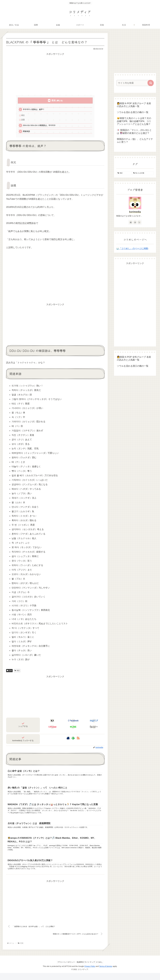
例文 (23, 116)
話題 (23, 121)
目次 (54, 100)
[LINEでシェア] (73, 729)
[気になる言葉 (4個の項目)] (143, 173)
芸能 (9, 672)
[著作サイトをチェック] (68, 740)
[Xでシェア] (52, 723)
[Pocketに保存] (52, 729)
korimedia (135, 212)
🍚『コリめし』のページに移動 (132, 248)
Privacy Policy (90, 973)
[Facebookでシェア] (73, 723)
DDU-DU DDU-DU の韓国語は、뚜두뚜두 (41, 127)
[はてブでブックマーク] (94, 723)
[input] (133, 83)
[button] (94, 729)
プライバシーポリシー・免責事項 (69, 969)
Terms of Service (106, 973)
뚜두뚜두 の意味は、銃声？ (35, 110)
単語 (17, 672)
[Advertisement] (55, 73)
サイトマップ (90, 969)
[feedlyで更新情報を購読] (73, 740)
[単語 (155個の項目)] (124, 173)
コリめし (101, 969)
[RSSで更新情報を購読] (78, 740)
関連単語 (27, 133)
